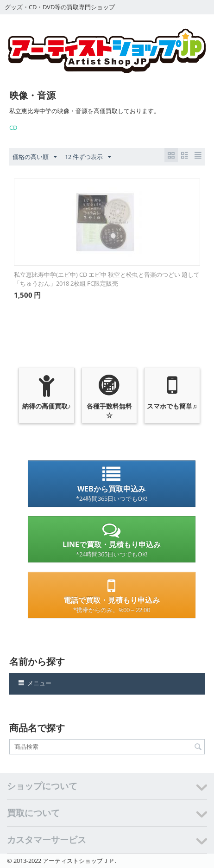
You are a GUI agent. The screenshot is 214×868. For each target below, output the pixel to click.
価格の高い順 (35, 157)
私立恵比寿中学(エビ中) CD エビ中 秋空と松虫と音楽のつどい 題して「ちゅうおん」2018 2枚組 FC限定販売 (107, 279)
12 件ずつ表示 (88, 157)
